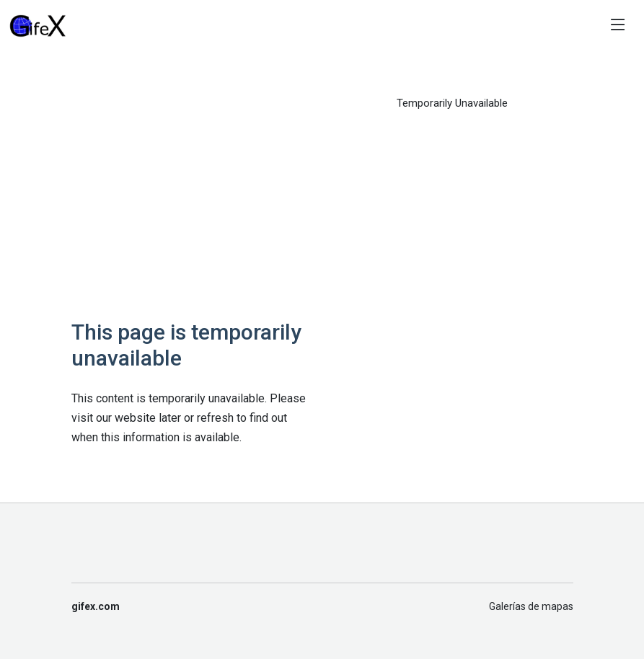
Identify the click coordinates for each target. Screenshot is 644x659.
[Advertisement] (193, 196)
